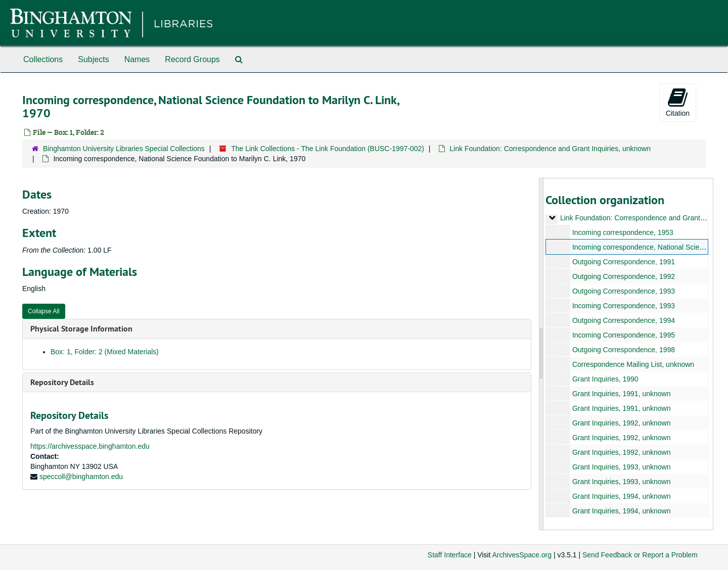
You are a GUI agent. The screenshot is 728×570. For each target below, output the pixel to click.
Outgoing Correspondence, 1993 (623, 291)
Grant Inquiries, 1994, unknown (621, 496)
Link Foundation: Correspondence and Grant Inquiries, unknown (550, 149)
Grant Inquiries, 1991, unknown (621, 394)
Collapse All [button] (44, 311)
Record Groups (192, 59)
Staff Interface (450, 555)
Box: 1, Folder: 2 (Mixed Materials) (105, 352)
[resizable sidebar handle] (541, 354)
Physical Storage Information (81, 329)
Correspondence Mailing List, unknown (633, 364)
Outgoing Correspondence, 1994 (623, 320)
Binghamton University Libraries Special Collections (124, 149)
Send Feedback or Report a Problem (640, 555)
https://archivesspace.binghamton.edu (90, 446)
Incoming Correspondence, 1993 (623, 306)
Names (137, 59)
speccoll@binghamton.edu (81, 477)
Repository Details (62, 382)
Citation (678, 102)
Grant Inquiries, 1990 (605, 379)
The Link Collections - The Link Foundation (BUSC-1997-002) (328, 149)
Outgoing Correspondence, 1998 (623, 350)
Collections (43, 59)
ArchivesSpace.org (522, 555)
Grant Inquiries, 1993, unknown (621, 467)
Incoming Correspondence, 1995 (623, 335)
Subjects (93, 59)
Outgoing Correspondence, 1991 (623, 262)
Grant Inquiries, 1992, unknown (621, 423)
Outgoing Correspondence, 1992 (623, 276)
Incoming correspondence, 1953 (622, 232)
